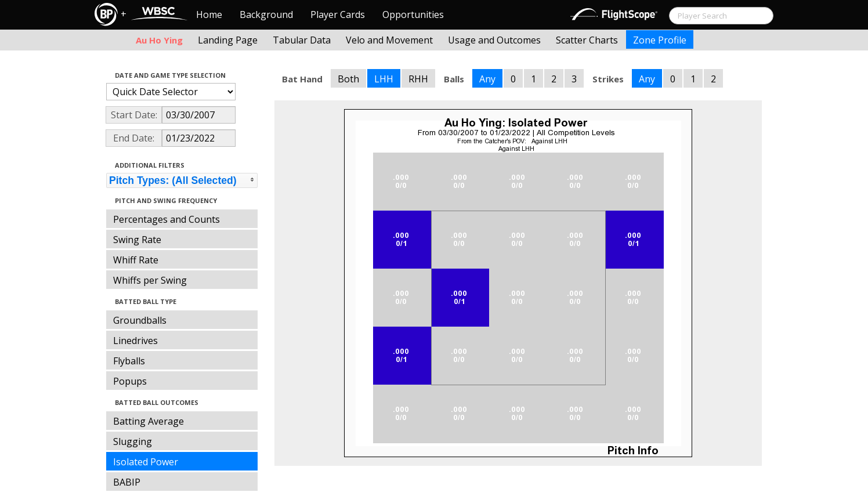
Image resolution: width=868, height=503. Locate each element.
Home (209, 15)
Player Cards (338, 15)
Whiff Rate (136, 260)
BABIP (127, 482)
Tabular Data (302, 40)
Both (348, 79)
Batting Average (149, 421)
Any (487, 79)
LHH (384, 79)
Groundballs (140, 320)
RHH (418, 79)
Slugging (133, 442)
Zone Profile (660, 40)
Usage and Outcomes (494, 40)
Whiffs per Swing (150, 280)
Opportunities (413, 15)
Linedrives (135, 341)
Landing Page (228, 40)
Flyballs (129, 361)
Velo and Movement (389, 40)
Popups (130, 381)
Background (266, 15)
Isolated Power (146, 462)
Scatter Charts (587, 40)
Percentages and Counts (167, 219)
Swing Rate (137, 240)
